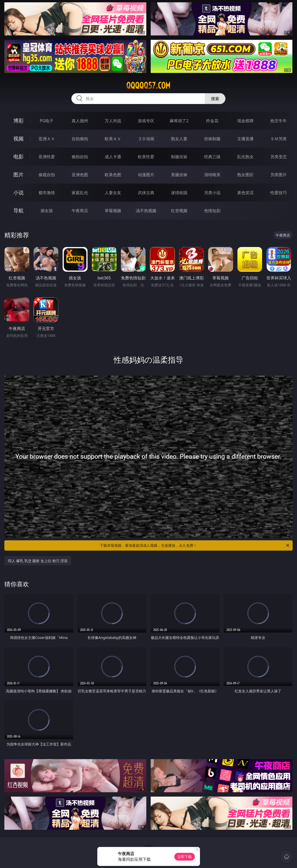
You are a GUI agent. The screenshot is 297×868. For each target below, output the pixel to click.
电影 (18, 157)
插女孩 (47, 211)
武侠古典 (146, 193)
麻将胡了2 (179, 121)
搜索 (215, 99)
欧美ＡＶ (113, 139)
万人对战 (113, 121)
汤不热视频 (146, 211)
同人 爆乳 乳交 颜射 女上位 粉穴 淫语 (38, 561)
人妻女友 (113, 193)
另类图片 (279, 175)
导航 (18, 210)
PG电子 (47, 121)
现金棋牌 (245, 121)
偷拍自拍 (80, 157)
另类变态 (279, 157)
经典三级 (212, 157)
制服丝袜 (179, 157)
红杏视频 (179, 211)
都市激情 (47, 193)
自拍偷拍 (80, 139)
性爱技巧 (279, 193)
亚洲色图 (80, 175)
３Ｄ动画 (146, 139)
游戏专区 (146, 121)
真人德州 (80, 121)
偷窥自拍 (47, 175)
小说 (18, 192)
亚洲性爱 (47, 157)
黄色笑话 (245, 193)
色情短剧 (212, 211)
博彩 (18, 121)
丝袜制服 (212, 139)
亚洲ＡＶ (47, 139)
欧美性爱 (146, 157)
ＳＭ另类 (279, 139)
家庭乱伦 (80, 193)
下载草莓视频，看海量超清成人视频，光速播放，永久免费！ (195, 545)
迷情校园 (179, 193)
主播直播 (245, 139)
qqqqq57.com (148, 86)
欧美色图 (113, 175)
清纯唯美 (212, 175)
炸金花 (212, 121)
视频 (18, 139)
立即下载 (185, 857)
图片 (18, 174)
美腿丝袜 (179, 175)
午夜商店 (80, 211)
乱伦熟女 (245, 157)
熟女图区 (245, 175)
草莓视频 (113, 211)
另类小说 (212, 193)
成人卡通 (113, 157)
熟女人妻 (179, 139)
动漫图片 (146, 175)
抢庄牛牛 (279, 121)
